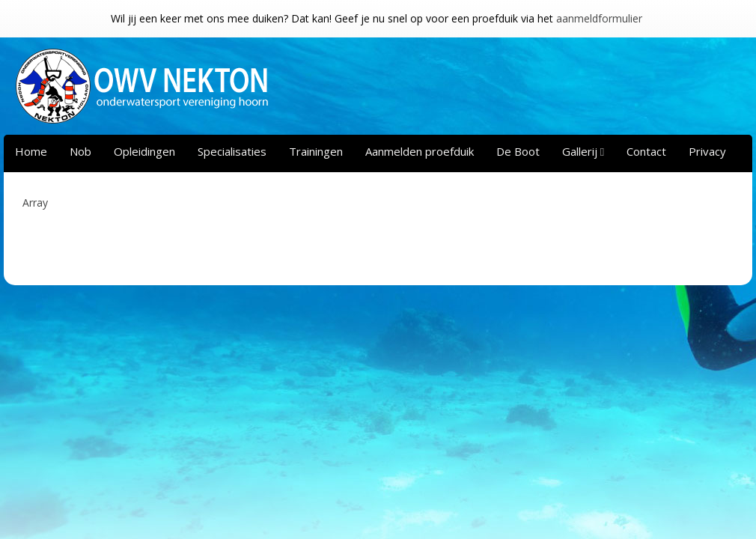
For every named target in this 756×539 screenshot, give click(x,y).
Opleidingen (144, 151)
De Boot (518, 151)
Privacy (707, 151)
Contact (646, 151)
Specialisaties (232, 151)
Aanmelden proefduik (420, 151)
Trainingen (316, 151)
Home (31, 151)
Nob (80, 151)
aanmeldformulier (599, 18)
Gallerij (580, 151)
